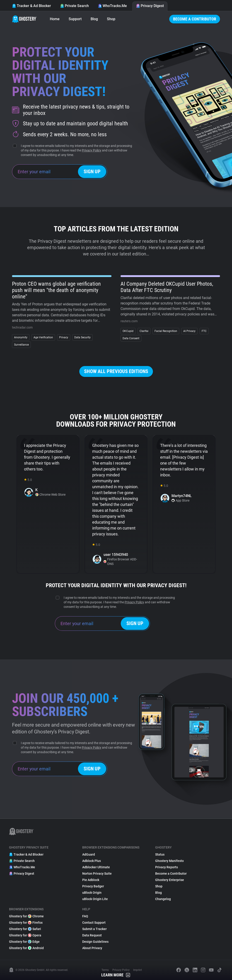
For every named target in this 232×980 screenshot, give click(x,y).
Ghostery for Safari (25, 929)
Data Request (92, 935)
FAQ (85, 916)
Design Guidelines (95, 942)
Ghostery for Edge (24, 942)
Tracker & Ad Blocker (31, 6)
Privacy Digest (150, 6)
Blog (94, 19)
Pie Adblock (91, 880)
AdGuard (89, 854)
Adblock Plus (92, 861)
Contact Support (94, 923)
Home (55, 19)
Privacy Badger (93, 886)
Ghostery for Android (26, 948)
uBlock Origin (92, 893)
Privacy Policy (92, 150)
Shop (111, 19)
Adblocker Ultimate (96, 867)
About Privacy (92, 948)
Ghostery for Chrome (26, 916)
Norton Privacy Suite (97, 874)
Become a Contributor (195, 19)
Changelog (163, 899)
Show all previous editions (116, 371)
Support (75, 19)
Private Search (74, 6)
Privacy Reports (167, 867)
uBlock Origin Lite (95, 899)
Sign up (92, 172)
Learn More (116, 975)
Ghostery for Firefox (26, 923)
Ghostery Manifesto (169, 861)
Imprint (138, 970)
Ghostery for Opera (25, 935)
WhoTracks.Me (112, 6)
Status (160, 854)
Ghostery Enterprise (170, 880)
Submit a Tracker (94, 929)
